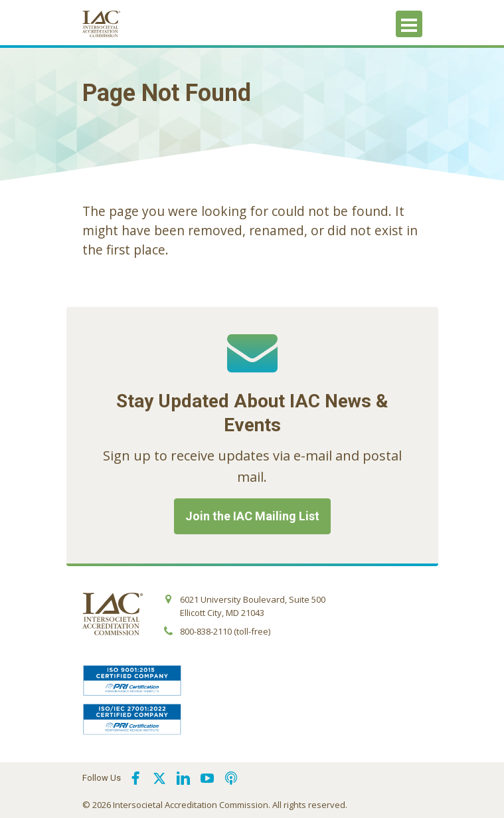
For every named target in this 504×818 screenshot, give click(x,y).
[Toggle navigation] (409, 24)
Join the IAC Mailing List (252, 516)
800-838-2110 (206, 631)
